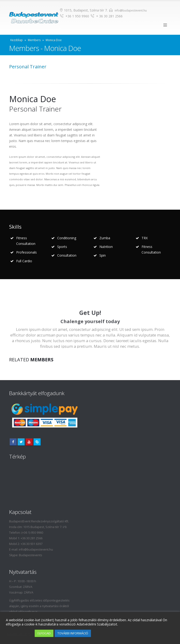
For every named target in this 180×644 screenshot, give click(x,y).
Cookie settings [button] (19, 633)
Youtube (29, 442)
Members (34, 40)
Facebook (13, 442)
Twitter (21, 442)
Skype (37, 442)
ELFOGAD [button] (44, 633)
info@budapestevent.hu (131, 10)
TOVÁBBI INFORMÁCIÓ (73, 633)
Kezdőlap (17, 40)
